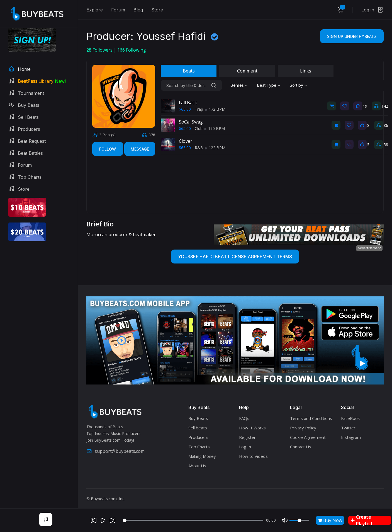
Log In (245, 447)
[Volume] (299, 520)
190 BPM (215, 128)
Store (157, 10)
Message (140, 149)
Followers (100, 50)
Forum (118, 10)
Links (306, 71)
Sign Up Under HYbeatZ (352, 36)
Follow (108, 149)
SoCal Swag (191, 122)
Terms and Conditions (311, 418)
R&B (199, 148)
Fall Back (188, 103)
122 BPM (215, 148)
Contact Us (301, 447)
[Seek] (193, 520)
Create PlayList (362, 520)
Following (132, 50)
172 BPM (215, 109)
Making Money (202, 456)
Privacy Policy (303, 428)
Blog (138, 10)
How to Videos (253, 456)
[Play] (103, 520)
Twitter (348, 428)
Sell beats (198, 428)
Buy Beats (198, 418)
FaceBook (350, 418)
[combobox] (240, 85)
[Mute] (285, 520)
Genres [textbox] (237, 85)
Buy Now (330, 520)
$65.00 (185, 109)
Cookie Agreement (308, 437)
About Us (197, 466)
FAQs (244, 418)
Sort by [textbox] (296, 85)
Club (199, 128)
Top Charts (199, 447)
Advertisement (369, 248)
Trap (199, 109)
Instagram (351, 437)
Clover (186, 141)
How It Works (252, 428)
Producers (198, 437)
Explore (95, 10)
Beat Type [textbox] (267, 85)
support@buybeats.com (115, 451)
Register (247, 437)
